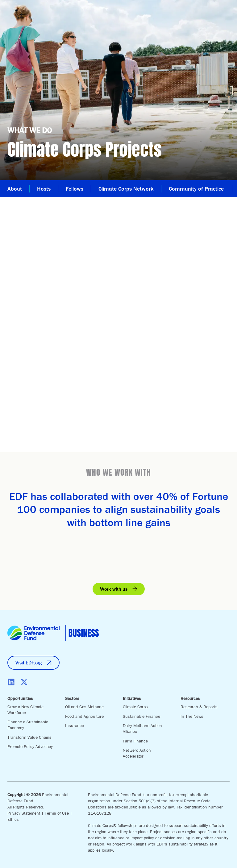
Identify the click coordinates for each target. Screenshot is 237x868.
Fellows (75, 189)
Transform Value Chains (29, 737)
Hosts (44, 189)
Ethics (13, 819)
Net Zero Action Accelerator (137, 753)
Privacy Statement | (26, 813)
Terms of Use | (58, 813)
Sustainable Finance (141, 716)
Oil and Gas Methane (84, 707)
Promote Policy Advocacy (30, 746)
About (15, 189)
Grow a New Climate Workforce (25, 710)
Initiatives (132, 698)
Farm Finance (135, 741)
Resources (190, 698)
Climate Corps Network (126, 189)
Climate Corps (135, 707)
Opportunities (20, 698)
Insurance (75, 725)
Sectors (72, 698)
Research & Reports (199, 707)
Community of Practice (197, 189)
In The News (192, 716)
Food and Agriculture (84, 716)
